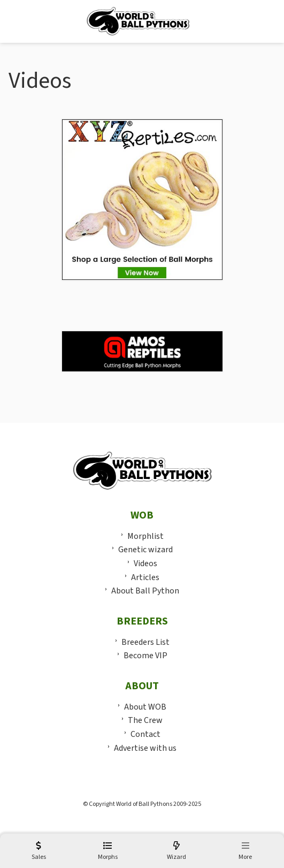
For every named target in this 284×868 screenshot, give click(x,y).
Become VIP (145, 656)
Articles (145, 577)
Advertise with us (145, 748)
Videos (145, 564)
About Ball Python (145, 591)
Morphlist (145, 536)
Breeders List (145, 642)
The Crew (145, 720)
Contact (145, 734)
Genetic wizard (145, 550)
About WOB (145, 707)
